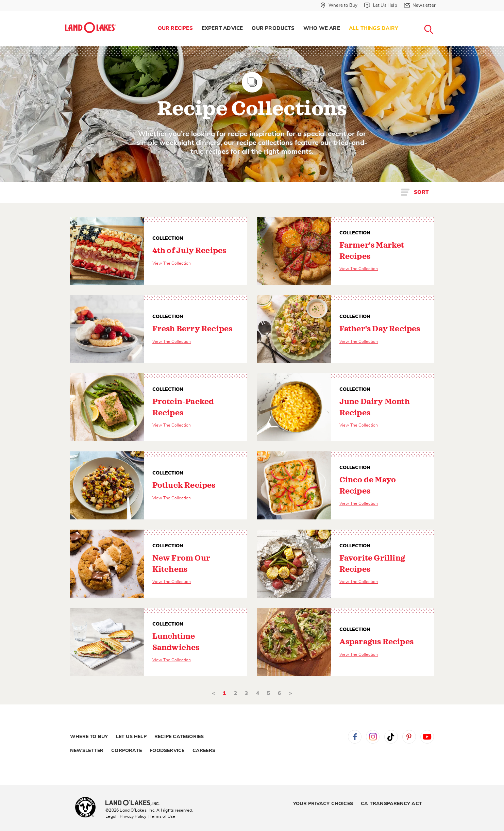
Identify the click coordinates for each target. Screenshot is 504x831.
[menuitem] (175, 29)
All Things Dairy (374, 28)
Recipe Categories (179, 737)
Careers (204, 751)
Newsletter (87, 751)
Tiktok (391, 737)
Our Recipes (175, 28)
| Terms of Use (162, 816)
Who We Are (322, 28)
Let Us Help (131, 737)
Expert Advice (222, 28)
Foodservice (167, 751)
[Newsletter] (420, 5)
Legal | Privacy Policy (126, 816)
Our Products (273, 28)
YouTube (427, 737)
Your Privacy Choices (323, 804)
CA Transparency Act (391, 804)
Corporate (127, 751)
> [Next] (291, 693)
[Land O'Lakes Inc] (135, 803)
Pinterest (409, 737)
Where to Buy (89, 737)
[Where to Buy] (339, 5)
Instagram (373, 737)
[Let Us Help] (381, 5)
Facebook (355, 737)
